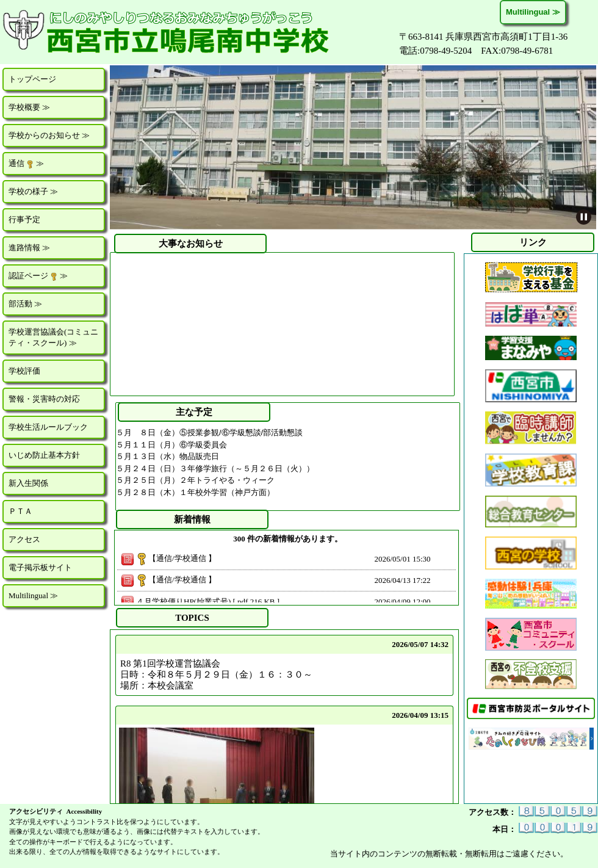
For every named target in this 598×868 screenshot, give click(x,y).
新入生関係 (28, 483)
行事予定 (24, 219)
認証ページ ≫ (38, 276)
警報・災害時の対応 (44, 399)
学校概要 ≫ (29, 107)
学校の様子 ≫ (33, 191)
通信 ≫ (26, 164)
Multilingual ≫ (533, 12)
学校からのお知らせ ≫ (49, 135)
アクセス (24, 539)
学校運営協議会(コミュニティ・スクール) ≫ (53, 337)
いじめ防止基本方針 (44, 455)
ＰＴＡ (20, 511)
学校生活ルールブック (48, 427)
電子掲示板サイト (40, 567)
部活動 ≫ (25, 304)
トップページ (32, 79)
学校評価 (24, 371)
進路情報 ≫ (29, 248)
